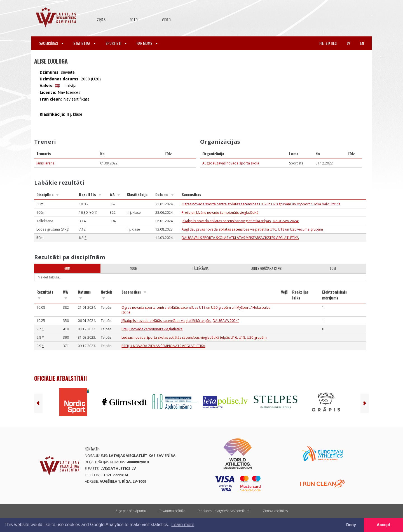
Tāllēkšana (200, 268)
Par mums (147, 43)
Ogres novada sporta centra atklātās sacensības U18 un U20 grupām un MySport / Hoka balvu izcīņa (261, 204)
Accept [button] (383, 525)
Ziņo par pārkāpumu (131, 511)
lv (348, 43)
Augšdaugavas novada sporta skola (231, 163)
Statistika (84, 43)
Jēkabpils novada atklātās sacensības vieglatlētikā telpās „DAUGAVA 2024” (240, 221)
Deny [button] (351, 525)
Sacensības (51, 43)
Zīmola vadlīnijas (275, 511)
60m (67, 268)
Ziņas (101, 19)
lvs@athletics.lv (118, 468)
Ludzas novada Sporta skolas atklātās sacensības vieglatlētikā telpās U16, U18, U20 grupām (194, 337)
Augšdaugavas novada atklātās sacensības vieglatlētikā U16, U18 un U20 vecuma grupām (252, 229)
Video (166, 19)
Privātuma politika (172, 511)
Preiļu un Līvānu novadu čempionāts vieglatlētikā (220, 212)
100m (134, 268)
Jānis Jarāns (45, 163)
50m (333, 268)
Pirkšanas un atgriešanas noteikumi (224, 511)
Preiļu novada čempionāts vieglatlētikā (152, 329)
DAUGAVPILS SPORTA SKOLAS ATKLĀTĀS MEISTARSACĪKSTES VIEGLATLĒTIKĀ (240, 238)
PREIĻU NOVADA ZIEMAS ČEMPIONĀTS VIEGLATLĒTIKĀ (163, 346)
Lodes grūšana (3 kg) (267, 268)
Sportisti (116, 43)
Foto (134, 19)
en (362, 43)
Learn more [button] (183, 525)
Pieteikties (328, 43)
